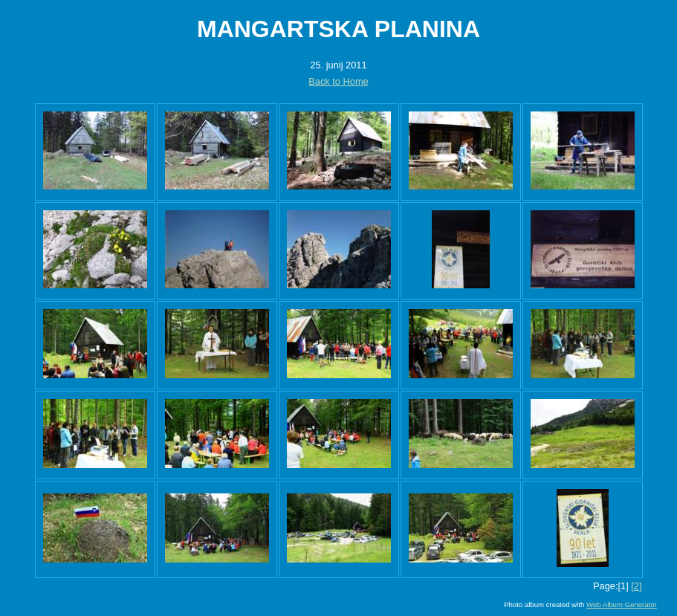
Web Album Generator (622, 604)
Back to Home (338, 81)
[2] (636, 586)
